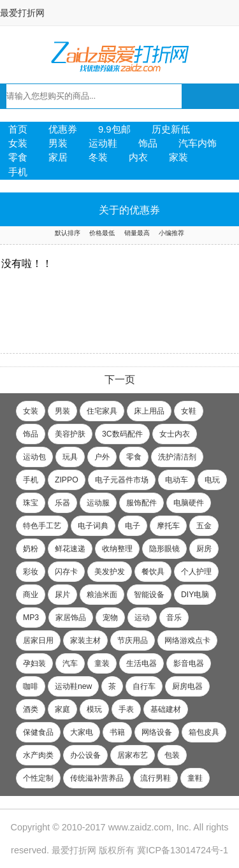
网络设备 (157, 732)
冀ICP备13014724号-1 (183, 850)
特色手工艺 (42, 526)
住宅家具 (102, 411)
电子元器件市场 (122, 480)
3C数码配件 (122, 434)
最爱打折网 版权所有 (93, 850)
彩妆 (31, 572)
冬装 (98, 157)
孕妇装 (34, 663)
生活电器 (141, 663)
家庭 (62, 709)
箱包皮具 (204, 732)
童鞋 (195, 778)
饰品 (148, 143)
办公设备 (85, 755)
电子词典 (93, 526)
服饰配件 (141, 503)
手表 (126, 709)
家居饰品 (71, 618)
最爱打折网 (22, 13)
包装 (172, 755)
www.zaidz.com (140, 827)
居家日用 (38, 640)
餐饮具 (153, 572)
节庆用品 (133, 640)
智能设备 (149, 595)
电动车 (177, 480)
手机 (18, 172)
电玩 (212, 480)
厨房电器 (187, 686)
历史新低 (171, 129)
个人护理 (196, 572)
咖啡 (31, 686)
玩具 (70, 457)
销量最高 (137, 233)
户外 (102, 457)
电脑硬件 (189, 503)
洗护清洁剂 (177, 457)
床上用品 (149, 411)
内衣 (138, 157)
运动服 (98, 503)
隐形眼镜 (164, 549)
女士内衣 (175, 434)
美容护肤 (70, 434)
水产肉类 (38, 755)
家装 (178, 157)
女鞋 (189, 411)
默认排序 (68, 233)
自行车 (144, 686)
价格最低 (102, 233)
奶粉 (31, 549)
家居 (58, 157)
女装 (18, 143)
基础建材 (166, 709)
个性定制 (38, 778)
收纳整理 (117, 549)
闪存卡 (66, 572)
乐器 (62, 503)
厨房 (204, 549)
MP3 (31, 618)
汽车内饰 (198, 143)
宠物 (110, 618)
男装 (58, 143)
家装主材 (85, 640)
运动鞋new (73, 686)
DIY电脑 (195, 595)
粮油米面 (102, 595)
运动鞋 (103, 143)
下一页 (120, 380)
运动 (142, 618)
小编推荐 (171, 233)
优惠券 (63, 129)
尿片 (62, 595)
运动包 (34, 457)
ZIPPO (67, 480)
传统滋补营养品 (97, 778)
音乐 (174, 618)
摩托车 (168, 526)
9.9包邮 (114, 129)
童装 (102, 663)
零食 (18, 157)
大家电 (82, 732)
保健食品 (38, 732)
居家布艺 (133, 755)
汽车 (70, 663)
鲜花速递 (70, 549)
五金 (204, 526)
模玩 (94, 709)
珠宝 (31, 503)
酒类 (31, 709)
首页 (18, 129)
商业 (31, 595)
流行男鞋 (156, 778)
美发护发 (110, 572)
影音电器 (189, 663)
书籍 (117, 732)
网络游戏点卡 (187, 640)
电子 (133, 526)
